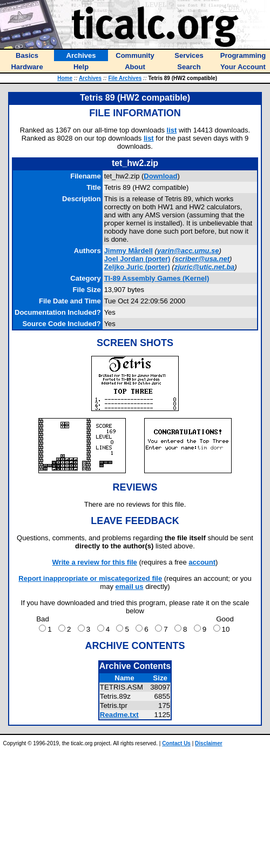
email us (130, 587)
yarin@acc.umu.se (188, 251)
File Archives (125, 78)
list (172, 130)
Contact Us (176, 743)
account (202, 562)
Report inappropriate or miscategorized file (90, 578)
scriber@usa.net (202, 259)
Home (65, 78)
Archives (90, 78)
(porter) (137, 259)
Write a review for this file (95, 562)
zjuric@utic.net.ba (205, 267)
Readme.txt (119, 715)
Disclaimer (209, 743)
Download (160, 176)
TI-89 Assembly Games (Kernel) (157, 278)
